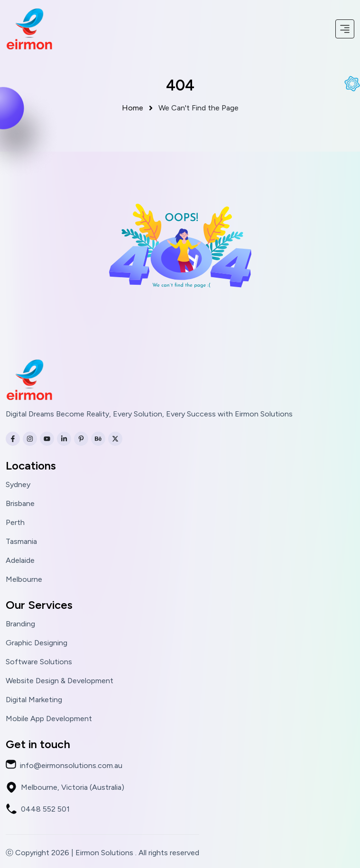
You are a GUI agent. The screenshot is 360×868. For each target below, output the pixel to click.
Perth (15, 523)
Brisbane (20, 504)
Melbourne (24, 579)
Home (138, 108)
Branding (20, 624)
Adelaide (20, 561)
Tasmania (21, 542)
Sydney (18, 485)
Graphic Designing (37, 643)
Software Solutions (39, 662)
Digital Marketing (34, 700)
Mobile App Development (49, 719)
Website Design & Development (60, 681)
